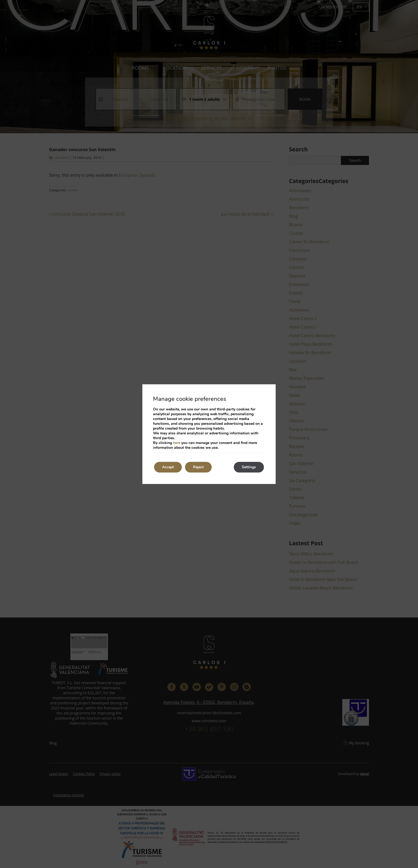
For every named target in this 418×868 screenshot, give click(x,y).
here (177, 443)
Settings (249, 467)
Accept (168, 467)
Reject (198, 467)
